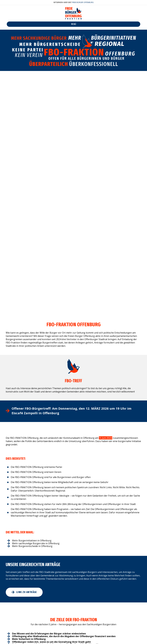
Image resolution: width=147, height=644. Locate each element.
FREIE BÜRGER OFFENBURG (83, 2)
